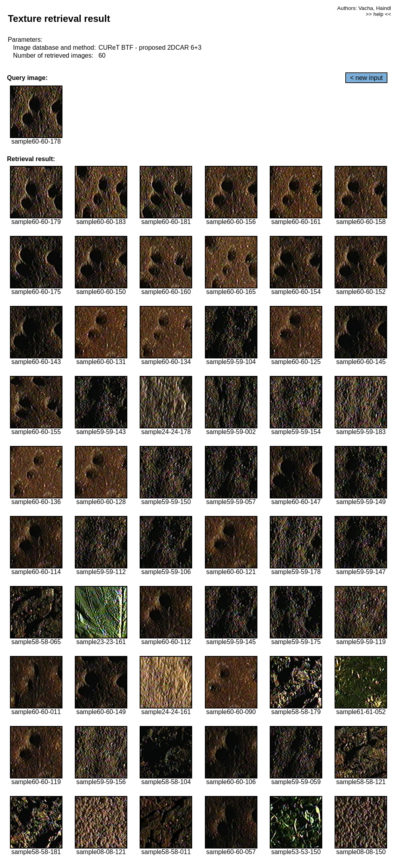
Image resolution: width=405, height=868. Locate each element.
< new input (366, 78)
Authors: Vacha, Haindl (364, 8)
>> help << (378, 14)
